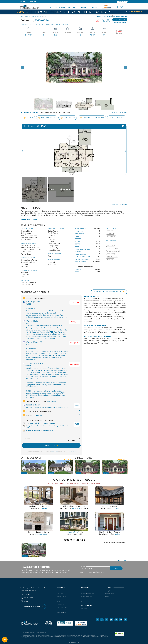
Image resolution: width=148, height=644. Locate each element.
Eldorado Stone (110, 594)
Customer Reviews (86, 599)
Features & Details (48, 25)
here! (104, 572)
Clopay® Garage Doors (111, 591)
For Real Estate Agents (63, 602)
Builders (72, 7)
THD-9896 (24, 473)
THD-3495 (78, 473)
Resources (83, 7)
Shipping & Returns (86, 596)
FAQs (82, 602)
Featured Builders (62, 596)
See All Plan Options (29, 219)
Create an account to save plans (115, 542)
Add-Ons (33, 415)
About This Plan (35, 25)
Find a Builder (61, 599)
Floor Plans (24, 25)
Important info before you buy (109, 292)
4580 (25, 556)
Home (23, 16)
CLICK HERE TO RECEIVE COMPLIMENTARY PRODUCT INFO (74, 484)
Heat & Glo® (109, 599)
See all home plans (33, 607)
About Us (85, 588)
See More (68, 459)
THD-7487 (51, 473)
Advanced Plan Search (120, 16)
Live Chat (33, 2)
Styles (49, 7)
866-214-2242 (24, 2)
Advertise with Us (62, 613)
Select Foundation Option (37, 411)
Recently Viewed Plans (105, 16)
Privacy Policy (85, 608)
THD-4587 (106, 473)
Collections (60, 7)
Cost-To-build (61, 604)
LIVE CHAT (55, 452)
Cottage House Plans (33, 16)
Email (24, 601)
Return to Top (121, 560)
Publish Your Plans (62, 607)
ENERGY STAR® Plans (63, 610)
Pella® (107, 596)
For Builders (60, 594)
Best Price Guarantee (87, 591)
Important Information (87, 594)
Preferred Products (62, 25)
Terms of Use (84, 611)
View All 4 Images (29, 112)
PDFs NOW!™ (31, 308)
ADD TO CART (51, 446)
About (95, 7)
